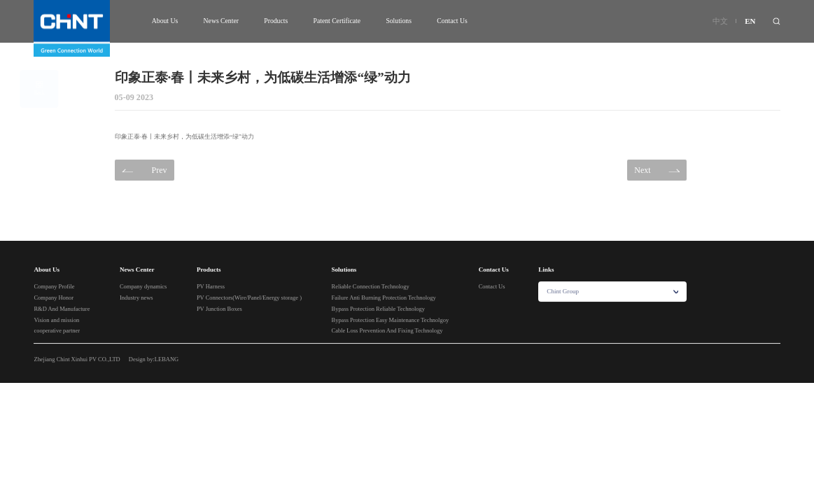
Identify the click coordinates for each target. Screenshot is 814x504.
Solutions (399, 21)
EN (750, 21)
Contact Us (452, 21)
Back (52, 89)
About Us (165, 21)
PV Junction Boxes (219, 309)
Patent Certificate (337, 21)
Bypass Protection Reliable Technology (379, 309)
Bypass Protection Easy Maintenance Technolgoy (391, 320)
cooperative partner (57, 331)
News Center (221, 21)
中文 (720, 21)
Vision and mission (56, 320)
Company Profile (54, 287)
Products (276, 21)
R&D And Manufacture (62, 309)
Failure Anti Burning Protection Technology (384, 298)
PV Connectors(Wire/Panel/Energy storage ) (249, 298)
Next (657, 171)
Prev (145, 171)
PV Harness (211, 287)
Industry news (136, 298)
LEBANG (167, 359)
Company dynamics (143, 287)
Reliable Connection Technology (371, 287)
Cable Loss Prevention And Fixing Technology (387, 331)
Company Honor (54, 298)
